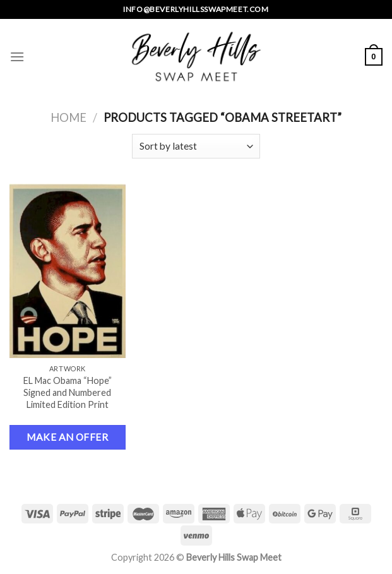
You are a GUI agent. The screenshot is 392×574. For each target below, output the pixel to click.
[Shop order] (196, 146)
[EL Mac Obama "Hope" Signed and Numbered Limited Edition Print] (68, 271)
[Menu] (17, 57)
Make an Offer (67, 437)
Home (68, 117)
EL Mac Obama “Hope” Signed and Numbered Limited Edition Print (68, 392)
